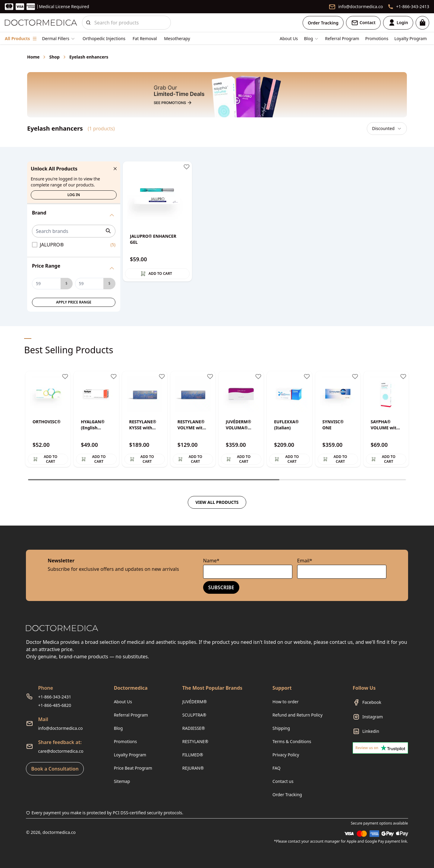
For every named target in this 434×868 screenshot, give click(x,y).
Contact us (283, 781)
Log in (74, 195)
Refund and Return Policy (297, 715)
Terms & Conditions (292, 741)
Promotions (377, 38)
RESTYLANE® (195, 741)
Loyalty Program (411, 38)
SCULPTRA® (194, 715)
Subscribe (221, 587)
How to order (286, 702)
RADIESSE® (194, 728)
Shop (54, 57)
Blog (118, 728)
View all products (217, 502)
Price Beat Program (133, 768)
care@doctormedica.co (61, 751)
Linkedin (371, 731)
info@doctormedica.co (60, 728)
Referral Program (342, 38)
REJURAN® (193, 768)
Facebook (372, 702)
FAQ (277, 768)
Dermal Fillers (56, 38)
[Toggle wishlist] (187, 167)
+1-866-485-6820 (55, 705)
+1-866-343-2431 (55, 697)
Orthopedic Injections (104, 38)
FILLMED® (193, 755)
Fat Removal (145, 38)
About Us (289, 38)
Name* (211, 561)
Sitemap (122, 781)
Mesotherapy (177, 38)
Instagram (373, 717)
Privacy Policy (286, 755)
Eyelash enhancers (89, 57)
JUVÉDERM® (195, 702)
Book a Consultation (55, 769)
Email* (305, 561)
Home (33, 57)
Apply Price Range (74, 302)
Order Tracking (323, 23)
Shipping (281, 728)
